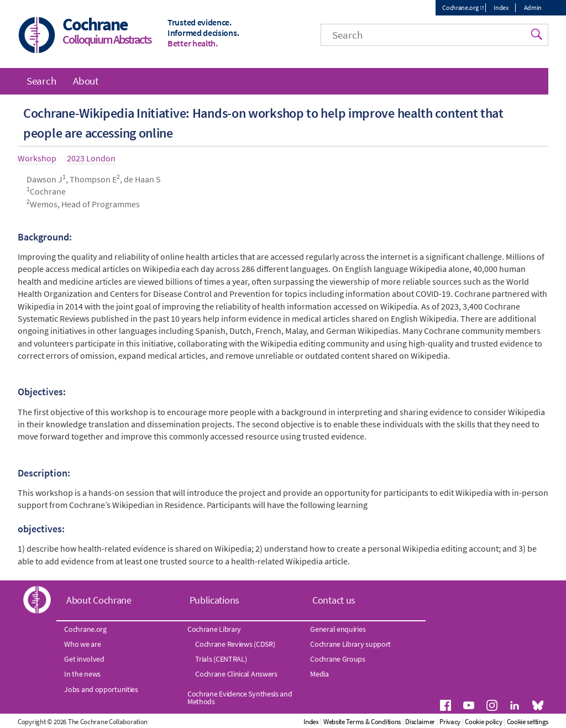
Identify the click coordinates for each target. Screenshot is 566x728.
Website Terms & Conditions (362, 722)
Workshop (37, 158)
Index (501, 7)
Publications (214, 600)
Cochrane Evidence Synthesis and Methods (240, 698)
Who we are (82, 644)
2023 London (91, 158)
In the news (82, 674)
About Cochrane (99, 600)
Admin (533, 7)
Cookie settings (528, 722)
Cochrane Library (214, 629)
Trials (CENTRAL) (221, 659)
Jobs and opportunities (101, 689)
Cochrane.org (460, 7)
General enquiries (338, 629)
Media (319, 674)
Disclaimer (420, 722)
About (86, 81)
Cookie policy (483, 722)
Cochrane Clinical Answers (236, 674)
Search (41, 81)
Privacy (450, 722)
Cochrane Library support (350, 644)
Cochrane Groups (338, 659)
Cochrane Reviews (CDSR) (235, 644)
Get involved (84, 659)
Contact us (334, 600)
